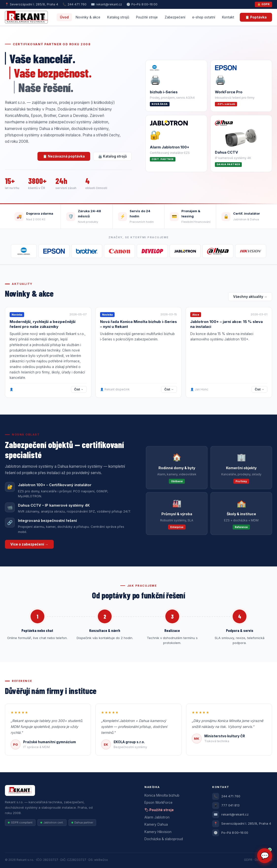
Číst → (79, 389)
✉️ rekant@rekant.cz (106, 4)
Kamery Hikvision (158, 832)
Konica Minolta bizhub (162, 795)
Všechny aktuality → (250, 297)
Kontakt (228, 17)
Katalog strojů (118, 17)
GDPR (248, 860)
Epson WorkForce (158, 803)
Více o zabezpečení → (29, 544)
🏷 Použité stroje (159, 810)
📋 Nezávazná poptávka (64, 156)
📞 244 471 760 (75, 4)
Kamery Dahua (156, 824)
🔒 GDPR (263, 4)
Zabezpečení (175, 17)
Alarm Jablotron (157, 817)
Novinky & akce (88, 17)
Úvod (64, 17)
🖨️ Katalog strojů (112, 156)
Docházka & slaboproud (164, 839)
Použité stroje (147, 17)
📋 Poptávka (256, 17)
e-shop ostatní (204, 17)
